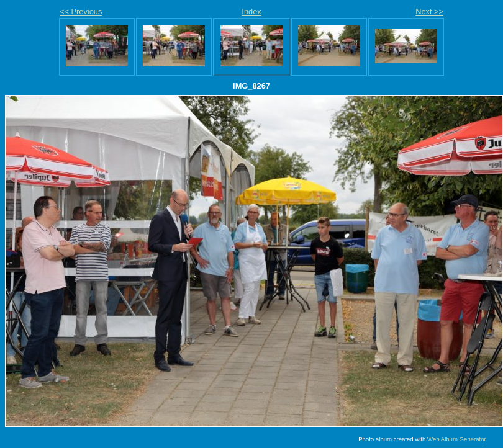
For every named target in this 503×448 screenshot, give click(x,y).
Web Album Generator (457, 439)
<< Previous (81, 11)
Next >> (429, 11)
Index (251, 11)
